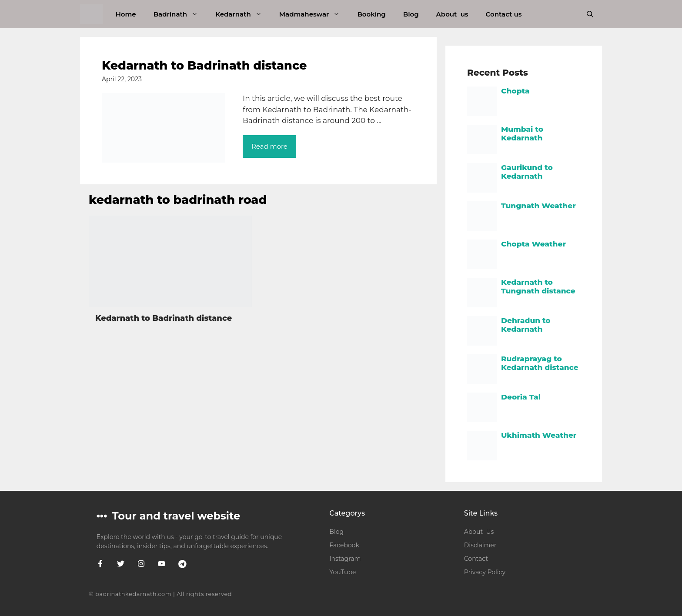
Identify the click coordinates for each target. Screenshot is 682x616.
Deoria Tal (521, 397)
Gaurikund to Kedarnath (527, 172)
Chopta (515, 91)
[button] (590, 14)
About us (452, 14)
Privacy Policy (485, 572)
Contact (476, 559)
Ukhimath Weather (539, 435)
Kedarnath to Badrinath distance (204, 65)
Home (126, 14)
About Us (479, 532)
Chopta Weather (533, 244)
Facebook (344, 545)
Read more (269, 146)
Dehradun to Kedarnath (526, 325)
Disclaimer (480, 545)
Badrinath (180, 14)
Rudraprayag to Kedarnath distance (540, 363)
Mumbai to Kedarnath (522, 133)
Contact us (504, 14)
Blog (411, 14)
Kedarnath (243, 14)
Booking (371, 14)
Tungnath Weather (538, 206)
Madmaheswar (314, 14)
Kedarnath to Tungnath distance (538, 286)
